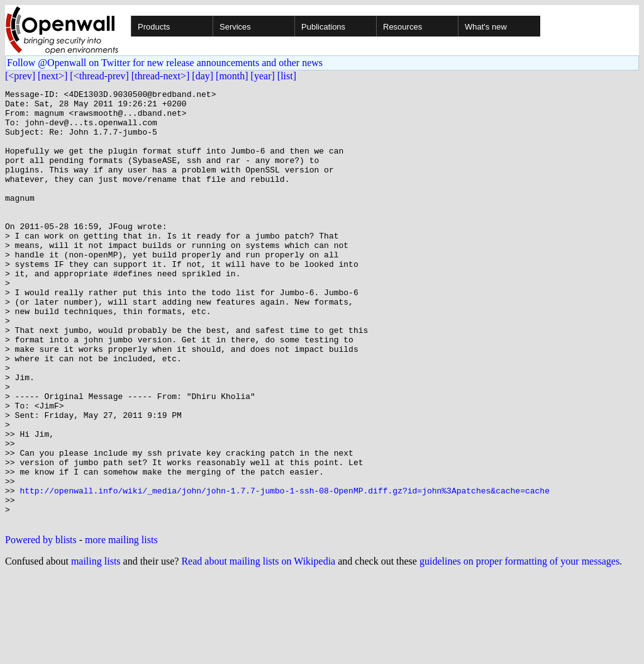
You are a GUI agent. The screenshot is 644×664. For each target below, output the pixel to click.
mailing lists (96, 648)
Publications (323, 27)
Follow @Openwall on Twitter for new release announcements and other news (165, 63)
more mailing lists (121, 627)
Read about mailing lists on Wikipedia (258, 648)
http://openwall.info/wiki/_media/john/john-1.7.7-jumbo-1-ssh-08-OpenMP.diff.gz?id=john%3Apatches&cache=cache (284, 571)
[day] (203, 76)
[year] (263, 76)
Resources (402, 27)
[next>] (53, 76)
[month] (232, 76)
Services (235, 27)
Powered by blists (41, 627)
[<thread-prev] (99, 76)
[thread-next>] (161, 76)
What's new (486, 27)
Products (154, 27)
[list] (287, 76)
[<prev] (20, 76)
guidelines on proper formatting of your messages (519, 648)
